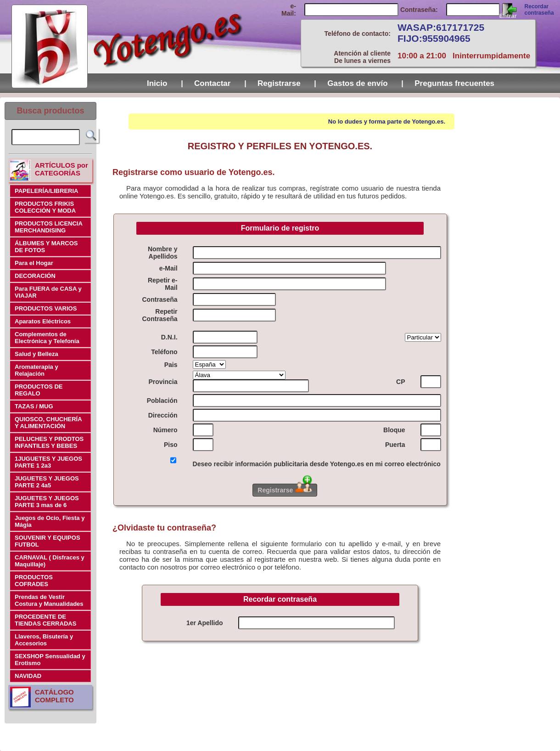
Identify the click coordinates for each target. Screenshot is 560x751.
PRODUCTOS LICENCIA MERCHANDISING (49, 227)
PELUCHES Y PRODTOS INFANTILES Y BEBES (49, 442)
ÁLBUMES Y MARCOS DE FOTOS (46, 247)
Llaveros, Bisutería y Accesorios (44, 640)
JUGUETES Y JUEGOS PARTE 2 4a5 (47, 482)
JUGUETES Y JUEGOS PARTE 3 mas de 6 (47, 502)
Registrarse (280, 83)
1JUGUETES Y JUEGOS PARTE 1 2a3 (48, 462)
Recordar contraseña (539, 10)
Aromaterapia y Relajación (36, 370)
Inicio (158, 83)
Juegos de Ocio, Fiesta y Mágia (50, 521)
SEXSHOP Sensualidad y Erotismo (50, 660)
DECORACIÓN (35, 276)
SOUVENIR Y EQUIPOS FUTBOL (48, 541)
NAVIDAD (28, 676)
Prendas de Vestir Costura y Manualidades (49, 600)
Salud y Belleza (36, 354)
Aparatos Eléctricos (43, 321)
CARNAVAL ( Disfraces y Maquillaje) (50, 561)
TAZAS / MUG (34, 406)
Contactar (213, 83)
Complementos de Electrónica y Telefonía (47, 338)
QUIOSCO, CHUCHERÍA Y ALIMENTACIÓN (48, 423)
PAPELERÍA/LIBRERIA (46, 191)
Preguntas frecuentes (454, 83)
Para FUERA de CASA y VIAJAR (48, 292)
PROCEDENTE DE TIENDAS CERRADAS (45, 620)
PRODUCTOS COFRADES (34, 581)
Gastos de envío (358, 83)
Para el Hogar (34, 263)
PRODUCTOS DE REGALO (39, 390)
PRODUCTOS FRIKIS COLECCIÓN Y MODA (45, 207)
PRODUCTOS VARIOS (46, 308)
